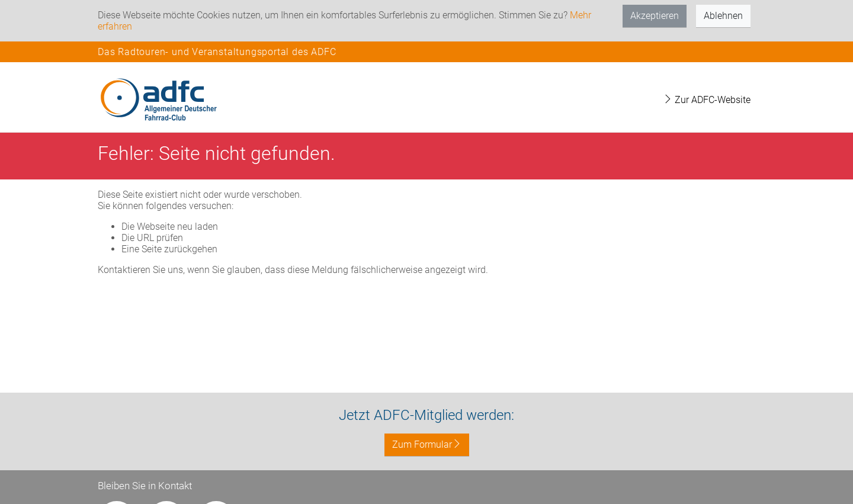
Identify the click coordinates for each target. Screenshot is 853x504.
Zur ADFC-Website (707, 100)
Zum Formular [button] (427, 444)
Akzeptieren (655, 16)
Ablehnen (723, 16)
